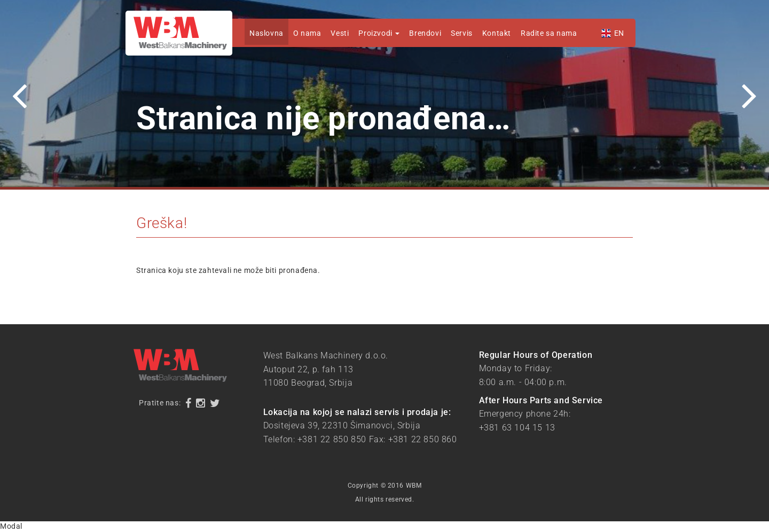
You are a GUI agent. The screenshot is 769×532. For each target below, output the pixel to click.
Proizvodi (379, 33)
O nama (307, 33)
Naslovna (266, 33)
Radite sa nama (549, 33)
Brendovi (425, 33)
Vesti (340, 33)
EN (619, 33)
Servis (462, 33)
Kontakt (497, 33)
